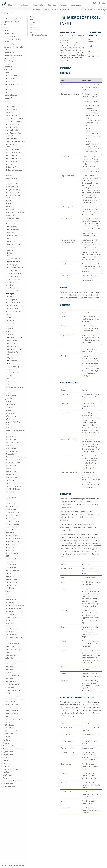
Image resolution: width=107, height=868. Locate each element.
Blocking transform (12, 167)
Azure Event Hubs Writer (14, 121)
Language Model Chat (13, 422)
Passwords (6, 757)
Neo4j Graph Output (13, 489)
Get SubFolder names (13, 355)
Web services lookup (12, 708)
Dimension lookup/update (14, 267)
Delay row (9, 253)
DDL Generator (11, 247)
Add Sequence (10, 81)
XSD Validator (10, 728)
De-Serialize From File (13, 259)
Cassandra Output (12, 181)
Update (8, 693)
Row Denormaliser (12, 559)
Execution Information (13, 311)
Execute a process (12, 300)
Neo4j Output (10, 495)
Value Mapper (10, 702)
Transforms (8, 70)
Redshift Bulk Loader (13, 541)
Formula (8, 332)
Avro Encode (10, 104)
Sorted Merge (10, 623)
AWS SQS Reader (11, 115)
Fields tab (33, 32)
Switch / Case (10, 658)
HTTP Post (9, 384)
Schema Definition (67, 504)
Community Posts (9, 787)
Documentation (22, 5)
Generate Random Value (14, 337)
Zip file (8, 737)
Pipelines (6, 30)
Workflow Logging (12, 713)
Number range (10, 504)
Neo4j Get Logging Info (13, 486)
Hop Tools (6, 772)
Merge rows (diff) (11, 448)
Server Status (10, 603)
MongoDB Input (11, 469)
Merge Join (9, 445)
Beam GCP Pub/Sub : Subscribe (13, 146)
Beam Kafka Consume (13, 150)
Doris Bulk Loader (12, 270)
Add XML (9, 89)
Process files (10, 533)
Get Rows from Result (13, 352)
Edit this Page (102, 10)
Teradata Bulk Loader (13, 675)
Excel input (10, 294)
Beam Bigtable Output (13, 127)
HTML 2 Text (10, 378)
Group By (9, 375)
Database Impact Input (13, 244)
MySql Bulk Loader (12, 477)
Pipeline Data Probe (12, 515)
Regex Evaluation (11, 544)
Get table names (11, 361)
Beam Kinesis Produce (13, 158)
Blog (10, 5)
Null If (7, 501)
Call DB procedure (12, 187)
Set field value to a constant (15, 606)
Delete (8, 256)
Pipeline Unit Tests (10, 58)
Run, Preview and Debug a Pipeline (13, 40)
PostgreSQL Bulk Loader (14, 530)
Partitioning (8, 67)
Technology (7, 763)
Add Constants (10, 78)
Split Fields (9, 626)
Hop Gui (6, 25)
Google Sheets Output (13, 372)
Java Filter (9, 399)
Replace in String (11, 550)
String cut (9, 652)
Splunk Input (10, 632)
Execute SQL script (12, 305)
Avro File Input (10, 107)
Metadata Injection (10, 61)
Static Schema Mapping (13, 643)
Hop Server (7, 766)
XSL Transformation (12, 731)
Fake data (9, 314)
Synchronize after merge (14, 661)
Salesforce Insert (11, 579)
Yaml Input (9, 734)
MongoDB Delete (11, 466)
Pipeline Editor (9, 33)
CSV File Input (10, 224)
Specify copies (9, 64)
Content (32, 27)
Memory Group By (12, 442)
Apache (63, 5)
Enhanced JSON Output (13, 291)
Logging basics (8, 752)
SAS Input (9, 591)
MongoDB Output (12, 471)
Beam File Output (11, 139)
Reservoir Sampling (12, 553)
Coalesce (8, 206)
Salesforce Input (11, 576)
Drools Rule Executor (13, 276)
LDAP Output (10, 428)
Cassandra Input (11, 178)
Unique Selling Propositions (12, 781)
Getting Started (8, 13)
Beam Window (10, 164)
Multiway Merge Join (12, 474)
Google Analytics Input (13, 367)
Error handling (34, 30)
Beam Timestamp (11, 161)
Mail (7, 434)
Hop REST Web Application (12, 769)
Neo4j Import (10, 492)
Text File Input (10, 678)
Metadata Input (11, 454)
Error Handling (9, 44)
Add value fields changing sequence (14, 85)
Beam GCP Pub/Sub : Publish (15, 142)
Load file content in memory (15, 431)
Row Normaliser (11, 568)
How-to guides (8, 784)
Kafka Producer (11, 419)
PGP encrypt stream (12, 524)
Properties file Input (12, 536)
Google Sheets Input (12, 369)
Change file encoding (13, 190)
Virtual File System (9, 746)
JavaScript (9, 402)
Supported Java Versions (11, 22)
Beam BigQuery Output (13, 133)
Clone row (9, 200)
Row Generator (11, 565)
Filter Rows (9, 329)
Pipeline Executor (11, 527)
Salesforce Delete (11, 573)
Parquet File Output (12, 512)
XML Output (10, 725)
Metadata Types (8, 755)
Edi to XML (9, 285)
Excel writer (9, 297)
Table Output (10, 673)
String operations (11, 655)
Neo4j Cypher (10, 480)
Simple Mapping (11, 614)
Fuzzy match (10, 335)
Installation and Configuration (13, 19)
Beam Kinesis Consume (13, 155)
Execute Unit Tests (12, 308)
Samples (6, 760)
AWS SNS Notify (11, 112)
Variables (6, 743)
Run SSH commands (12, 571)
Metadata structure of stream (16, 457)
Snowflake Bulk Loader (13, 617)
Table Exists (9, 667)
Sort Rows (9, 620)
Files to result (10, 326)
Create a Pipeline (10, 36)
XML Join (8, 722)
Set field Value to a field (13, 608)
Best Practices (7, 775)
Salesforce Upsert (12, 585)
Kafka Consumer (11, 416)
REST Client (9, 556)
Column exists (10, 209)
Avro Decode (10, 101)
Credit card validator (12, 221)
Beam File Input (11, 136)
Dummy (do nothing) (13, 279)
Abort (7, 73)
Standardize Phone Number (15, 638)
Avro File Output (11, 110)
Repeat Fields (10, 547)
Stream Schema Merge (13, 649)
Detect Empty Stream (13, 262)
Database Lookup (12, 235)
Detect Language (11, 265)
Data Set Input (10, 241)
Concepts (6, 16)
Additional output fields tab (38, 35)
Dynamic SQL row (12, 282)
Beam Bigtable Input (12, 124)
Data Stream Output (12, 230)
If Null (7, 390)
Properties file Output (13, 538)
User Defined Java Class (13, 696)
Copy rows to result (12, 218)
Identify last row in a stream (15, 387)
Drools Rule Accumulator (14, 273)
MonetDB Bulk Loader (13, 463)
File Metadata (10, 320)
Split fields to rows (12, 629)
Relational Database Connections (14, 749)
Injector (8, 393)
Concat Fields (10, 215)
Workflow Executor (12, 710)
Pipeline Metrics (9, 52)
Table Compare (11, 664)
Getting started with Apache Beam (14, 48)
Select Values (10, 597)
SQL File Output (11, 635)
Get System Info (11, 358)
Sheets (32, 25)
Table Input (9, 670)
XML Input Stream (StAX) (14, 719)
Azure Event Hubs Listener (14, 118)
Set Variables (10, 611)
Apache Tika (10, 98)
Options (31, 20)
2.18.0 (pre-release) (86, 10)
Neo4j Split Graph (12, 498)
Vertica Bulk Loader (12, 705)
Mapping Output (11, 439)
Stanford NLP (10, 640)
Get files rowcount (12, 346)
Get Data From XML (12, 340)
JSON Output (10, 413)
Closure (8, 203)
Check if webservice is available (13, 197)
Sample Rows (10, 588)
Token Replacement (12, 684)
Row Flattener (10, 562)
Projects (5, 27)
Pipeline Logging (11, 518)
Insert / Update (11, 396)
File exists (9, 317)
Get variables (10, 364)
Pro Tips (6, 778)
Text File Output (11, 681)
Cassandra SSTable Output (15, 184)
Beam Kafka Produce (13, 153)
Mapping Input (10, 437)
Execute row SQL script (13, 302)
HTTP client (9, 381)
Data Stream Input (12, 227)
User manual (6, 10)
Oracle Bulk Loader (12, 506)
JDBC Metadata (11, 404)
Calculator (9, 175)
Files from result (11, 323)
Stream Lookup (11, 646)
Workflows (6, 740)
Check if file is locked (12, 192)
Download (52, 5)
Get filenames (10, 343)
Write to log (9, 716)
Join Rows (9, 407)
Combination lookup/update (15, 212)
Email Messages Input (13, 288)
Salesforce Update (12, 582)
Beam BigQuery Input (13, 130)
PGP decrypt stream (12, 521)
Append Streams (11, 95)
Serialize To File (11, 600)
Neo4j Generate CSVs (13, 483)
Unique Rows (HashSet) (13, 690)
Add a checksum (11, 75)
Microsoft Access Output (14, 460)
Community (38, 5)
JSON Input (9, 410)
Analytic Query (10, 92)
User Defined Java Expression (15, 699)
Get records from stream (14, 349)
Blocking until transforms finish (14, 171)
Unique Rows (10, 687)
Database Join (10, 233)
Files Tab (33, 22)
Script (7, 594)
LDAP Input (9, 425)
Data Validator (10, 250)
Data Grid (9, 238)
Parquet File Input (12, 509)
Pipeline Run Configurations (14, 55)
